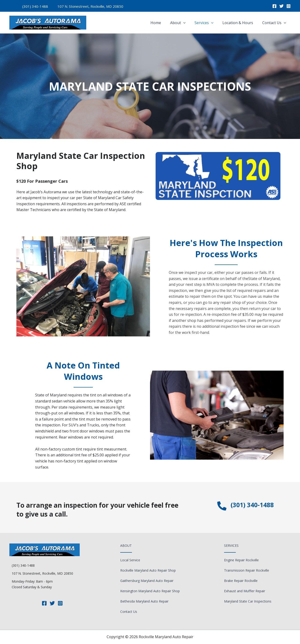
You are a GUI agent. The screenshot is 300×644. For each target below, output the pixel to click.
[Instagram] (289, 6)
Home (163, 23)
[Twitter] (281, 6)
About (183, 23)
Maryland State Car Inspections (248, 601)
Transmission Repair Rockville (247, 570)
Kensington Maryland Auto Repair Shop (150, 591)
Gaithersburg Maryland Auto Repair (147, 581)
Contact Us (275, 23)
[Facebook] (274, 6)
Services (208, 23)
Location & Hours (240, 23)
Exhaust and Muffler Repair (245, 591)
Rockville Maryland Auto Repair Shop (148, 570)
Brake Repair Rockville (241, 581)
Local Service (130, 560)
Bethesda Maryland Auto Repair (144, 601)
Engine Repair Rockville (241, 560)
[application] (189, 23)
